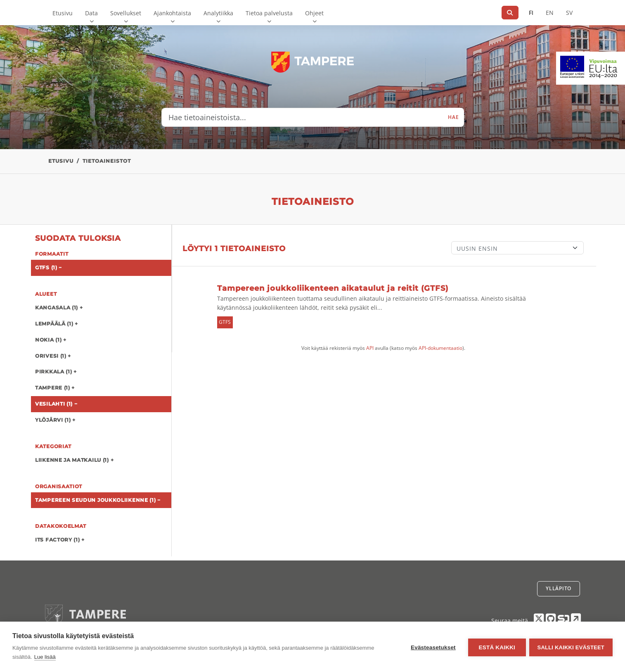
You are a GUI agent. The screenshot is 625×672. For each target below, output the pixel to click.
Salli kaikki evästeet (571, 647)
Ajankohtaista (172, 13)
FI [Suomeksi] (531, 13)
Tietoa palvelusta (269, 13)
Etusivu (63, 13)
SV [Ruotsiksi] (569, 13)
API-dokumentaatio (440, 348)
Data (91, 13)
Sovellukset (126, 13)
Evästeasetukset (432, 647)
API (370, 348)
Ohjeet (314, 13)
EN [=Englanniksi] (550, 13)
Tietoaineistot (107, 161)
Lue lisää (45, 657)
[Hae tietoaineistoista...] (303, 117)
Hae (453, 117)
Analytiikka (218, 13)
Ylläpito (559, 588)
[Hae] (510, 13)
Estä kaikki (496, 647)
